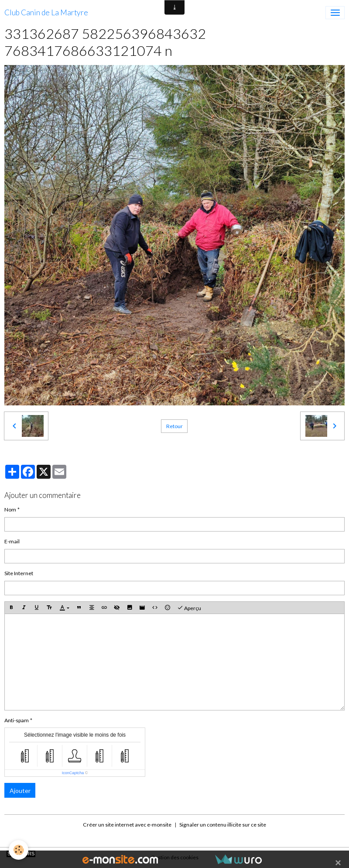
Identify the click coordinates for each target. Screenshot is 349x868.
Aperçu (189, 608)
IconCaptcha (73, 773)
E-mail (12, 541)
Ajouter (20, 791)
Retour (174, 426)
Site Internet (19, 573)
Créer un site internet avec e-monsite (127, 825)
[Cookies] (19, 850)
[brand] (46, 13)
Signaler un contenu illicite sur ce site (223, 825)
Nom (10, 509)
